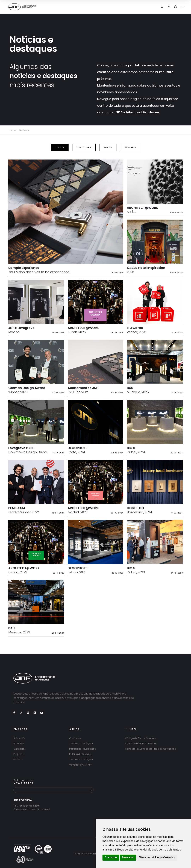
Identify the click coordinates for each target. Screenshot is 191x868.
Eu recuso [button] (128, 857)
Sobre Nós (19, 738)
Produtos (19, 744)
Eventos (130, 147)
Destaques (84, 147)
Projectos (19, 754)
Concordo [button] (111, 857)
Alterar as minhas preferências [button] (157, 857)
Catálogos (20, 749)
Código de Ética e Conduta (141, 738)
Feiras (108, 147)
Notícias (24, 130)
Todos (60, 147)
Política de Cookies (80, 754)
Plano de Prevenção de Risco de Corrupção (151, 749)
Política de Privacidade (83, 749)
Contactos (75, 738)
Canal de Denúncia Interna (140, 744)
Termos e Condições (81, 744)
